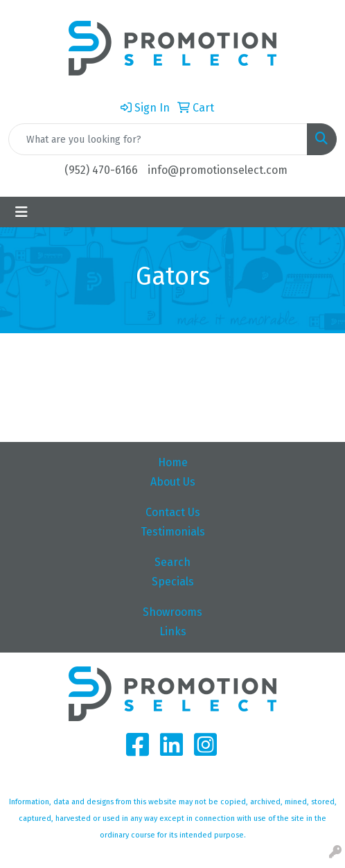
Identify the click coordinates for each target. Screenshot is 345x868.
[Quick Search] (158, 139)
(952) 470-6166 (101, 170)
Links (173, 631)
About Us (173, 482)
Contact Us (173, 512)
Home (173, 462)
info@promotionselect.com (218, 170)
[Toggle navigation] (21, 212)
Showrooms (172, 612)
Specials (173, 582)
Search (172, 562)
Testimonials (173, 532)
